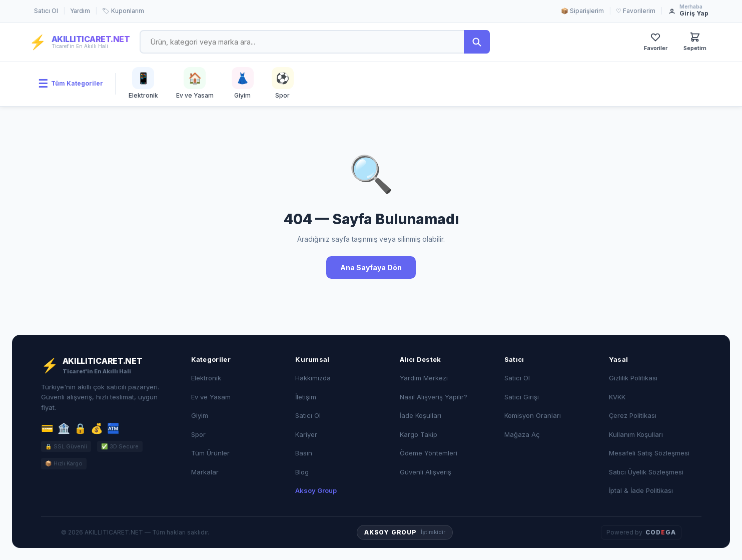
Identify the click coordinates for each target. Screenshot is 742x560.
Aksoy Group (316, 490)
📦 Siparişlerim (582, 11)
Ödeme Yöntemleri (429, 453)
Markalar (205, 472)
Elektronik (206, 378)
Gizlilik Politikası (633, 378)
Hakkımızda (313, 378)
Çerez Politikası (633, 415)
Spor (198, 434)
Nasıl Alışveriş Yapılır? (434, 397)
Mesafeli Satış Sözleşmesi (649, 453)
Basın (304, 453)
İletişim (306, 397)
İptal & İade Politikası (641, 490)
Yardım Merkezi (424, 378)
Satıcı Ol (46, 11)
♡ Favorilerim (636, 11)
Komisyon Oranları (533, 415)
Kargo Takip (419, 434)
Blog (302, 472)
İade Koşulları (421, 415)
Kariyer (306, 434)
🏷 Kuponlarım (123, 11)
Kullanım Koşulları (636, 434)
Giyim (200, 415)
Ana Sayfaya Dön (371, 267)
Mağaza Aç (522, 434)
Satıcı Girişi (522, 397)
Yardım (80, 11)
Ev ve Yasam (211, 397)
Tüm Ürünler (210, 453)
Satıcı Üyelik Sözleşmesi (646, 472)
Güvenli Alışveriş (426, 472)
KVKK (617, 397)
